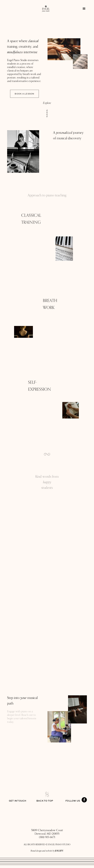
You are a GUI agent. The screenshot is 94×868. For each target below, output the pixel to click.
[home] (44, 9)
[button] (84, 9)
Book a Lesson (24, 94)
